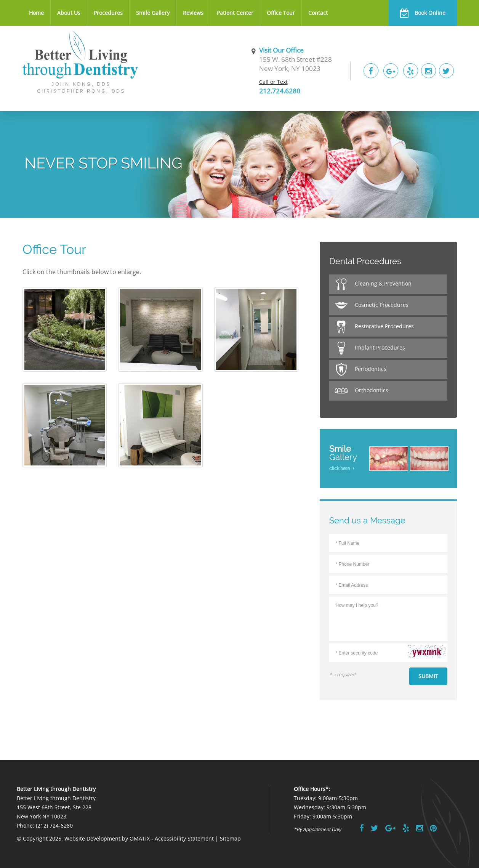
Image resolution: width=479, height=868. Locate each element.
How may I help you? (388, 617)
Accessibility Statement (184, 838)
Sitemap (230, 838)
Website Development (92, 838)
